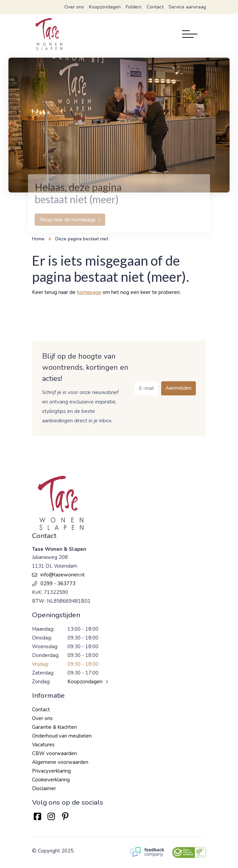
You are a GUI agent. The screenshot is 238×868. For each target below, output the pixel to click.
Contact (155, 7)
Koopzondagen (105, 7)
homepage (89, 292)
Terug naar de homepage (67, 229)
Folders (134, 7)
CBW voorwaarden (54, 753)
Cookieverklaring (51, 780)
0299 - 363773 (54, 583)
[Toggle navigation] (190, 34)
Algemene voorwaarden (60, 762)
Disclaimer (44, 788)
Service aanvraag (187, 7)
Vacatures (43, 745)
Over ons (74, 7)
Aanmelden (178, 388)
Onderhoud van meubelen (62, 736)
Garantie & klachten (54, 727)
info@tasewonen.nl (58, 575)
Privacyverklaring (51, 771)
